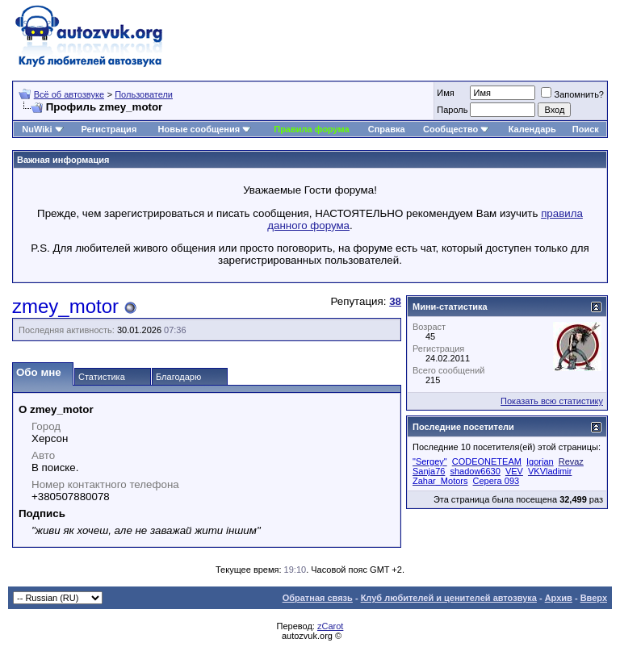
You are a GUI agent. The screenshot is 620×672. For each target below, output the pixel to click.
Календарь (532, 129)
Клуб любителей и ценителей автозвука (449, 598)
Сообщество (456, 129)
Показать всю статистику (552, 401)
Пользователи (144, 94)
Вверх (594, 598)
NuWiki (37, 129)
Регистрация (109, 129)
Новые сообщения (199, 129)
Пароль (452, 110)
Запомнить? (572, 94)
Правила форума (311, 129)
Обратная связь (318, 598)
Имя (445, 93)
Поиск (586, 129)
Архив (559, 598)
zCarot (330, 626)
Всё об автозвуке (69, 94)
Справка (387, 129)
